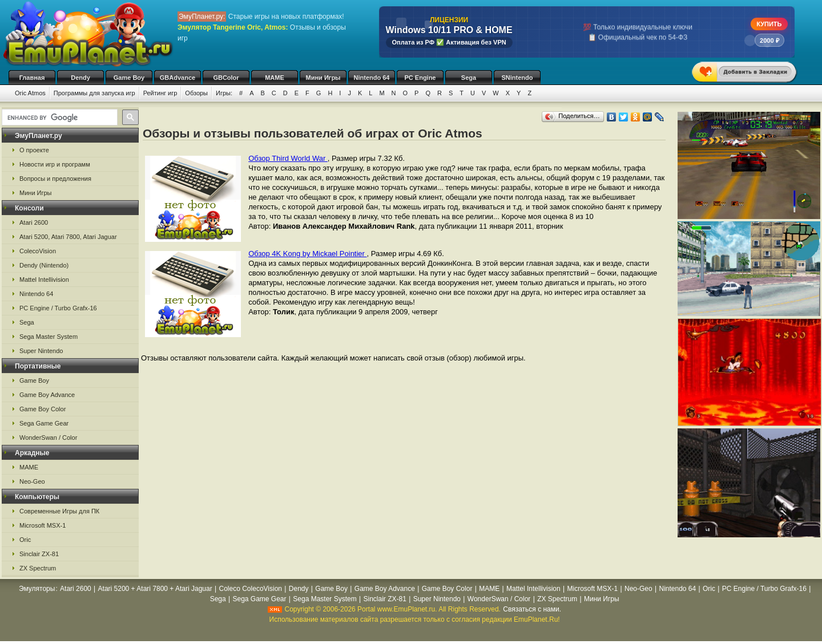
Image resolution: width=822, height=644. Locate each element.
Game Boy (129, 78)
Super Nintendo (41, 351)
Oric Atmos (30, 93)
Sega (469, 78)
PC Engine (420, 78)
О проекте (34, 150)
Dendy (80, 78)
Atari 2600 (34, 222)
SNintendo (517, 78)
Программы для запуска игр (94, 93)
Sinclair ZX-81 (39, 554)
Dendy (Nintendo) (44, 265)
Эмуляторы (37, 589)
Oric (25, 540)
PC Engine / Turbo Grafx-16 (58, 308)
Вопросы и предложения (55, 179)
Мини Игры (323, 78)
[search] (59, 118)
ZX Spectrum (38, 568)
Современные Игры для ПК (59, 511)
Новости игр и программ (55, 164)
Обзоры (196, 93)
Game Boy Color (43, 409)
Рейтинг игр (160, 93)
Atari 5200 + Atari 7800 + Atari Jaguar (155, 589)
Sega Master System (49, 337)
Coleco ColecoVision (251, 589)
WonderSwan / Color (48, 438)
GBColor (226, 78)
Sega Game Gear (44, 423)
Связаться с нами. (532, 609)
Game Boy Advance (47, 395)
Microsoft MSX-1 (43, 525)
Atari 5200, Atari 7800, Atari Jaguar (68, 237)
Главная (32, 78)
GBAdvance (178, 78)
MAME (275, 78)
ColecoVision (38, 251)
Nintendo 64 (372, 78)
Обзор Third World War (288, 158)
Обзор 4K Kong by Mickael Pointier (307, 254)
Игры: (224, 93)
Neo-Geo (32, 481)
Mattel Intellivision (44, 280)
